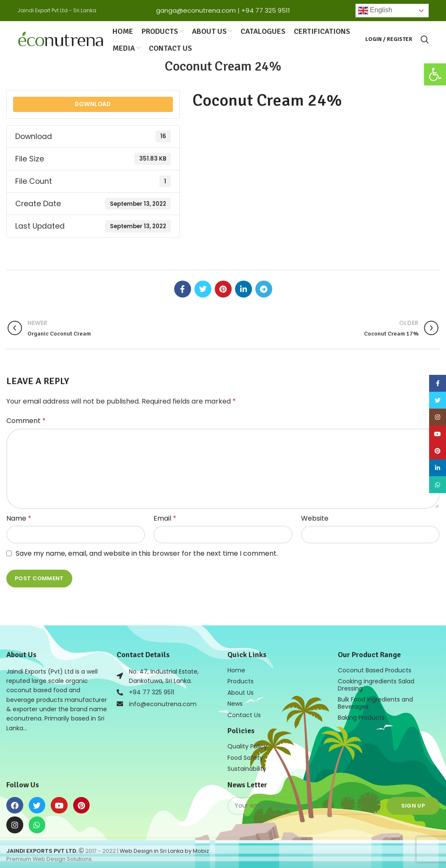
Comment (26, 419)
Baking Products (361, 715)
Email (165, 517)
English (375, 11)
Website (315, 517)
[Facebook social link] (183, 288)
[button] (435, 74)
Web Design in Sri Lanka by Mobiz (165, 848)
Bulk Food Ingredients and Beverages (375, 701)
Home (236, 669)
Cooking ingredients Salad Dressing (376, 683)
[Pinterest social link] (223, 288)
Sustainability (247, 766)
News (235, 702)
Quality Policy (247, 744)
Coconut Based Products (375, 669)
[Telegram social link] (264, 288)
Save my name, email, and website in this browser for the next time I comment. (147, 552)
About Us (241, 691)
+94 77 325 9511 (266, 10)
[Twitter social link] (203, 288)
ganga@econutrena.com (196, 10)
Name (19, 517)
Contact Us (244, 713)
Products (241, 680)
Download (93, 103)
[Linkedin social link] (244, 288)
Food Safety (245, 755)
